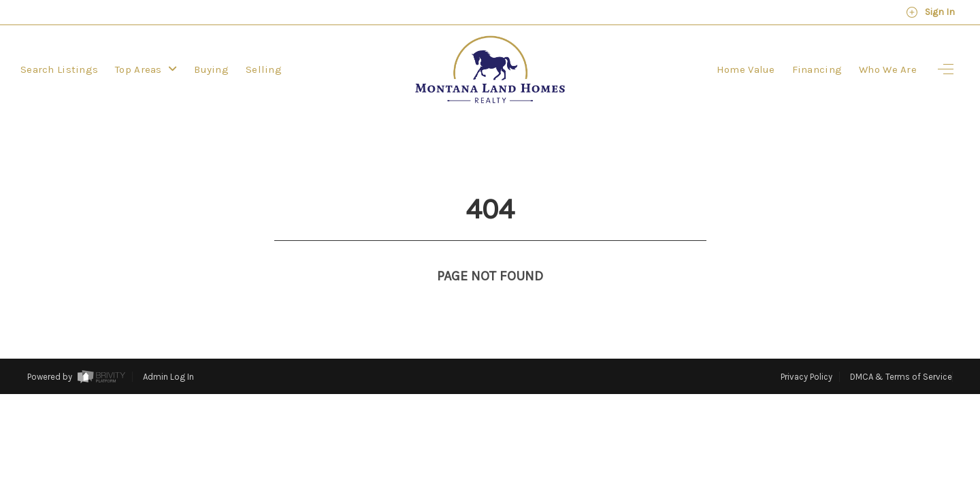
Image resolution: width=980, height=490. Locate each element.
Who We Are (888, 69)
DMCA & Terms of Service (901, 352)
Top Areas (146, 69)
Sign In (930, 12)
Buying (211, 69)
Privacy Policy (806, 352)
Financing (817, 69)
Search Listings (59, 69)
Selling (264, 69)
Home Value (746, 69)
